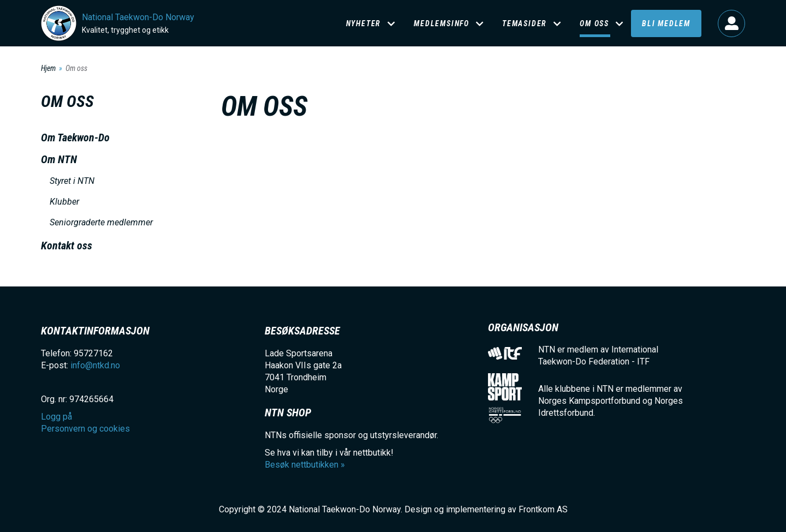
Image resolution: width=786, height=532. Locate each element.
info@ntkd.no (95, 365)
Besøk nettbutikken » (305, 465)
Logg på (731, 23)
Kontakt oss (67, 246)
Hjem (48, 68)
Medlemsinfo (442, 23)
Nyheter (364, 23)
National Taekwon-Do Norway (138, 17)
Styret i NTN (72, 181)
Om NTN (59, 159)
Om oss (594, 23)
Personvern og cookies (85, 429)
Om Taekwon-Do (75, 138)
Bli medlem (666, 23)
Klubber (64, 202)
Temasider (525, 23)
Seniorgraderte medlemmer (101, 222)
